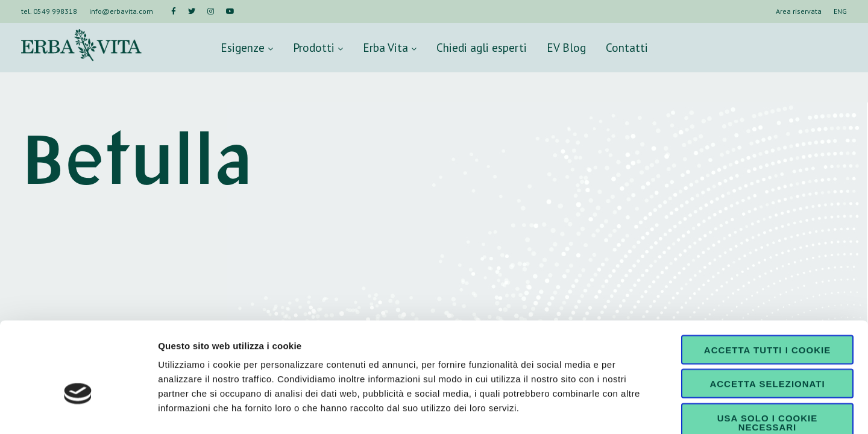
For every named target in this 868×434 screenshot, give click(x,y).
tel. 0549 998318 (49, 11)
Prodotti (318, 47)
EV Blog (566, 47)
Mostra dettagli (634, 410)
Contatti (627, 47)
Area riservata (799, 11)
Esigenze (247, 47)
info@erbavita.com (121, 11)
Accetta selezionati (767, 315)
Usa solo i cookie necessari (767, 353)
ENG (840, 11)
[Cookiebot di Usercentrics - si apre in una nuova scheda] (78, 410)
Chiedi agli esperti (482, 47)
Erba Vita (390, 47)
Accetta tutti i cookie (767, 281)
